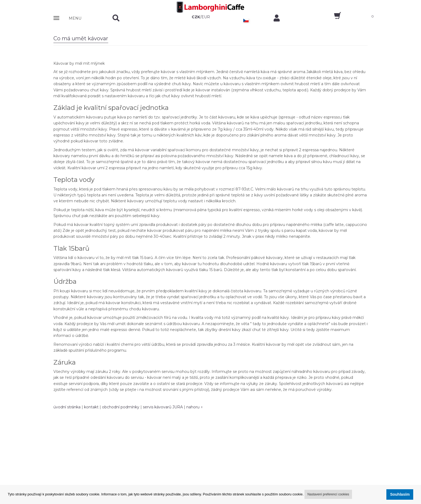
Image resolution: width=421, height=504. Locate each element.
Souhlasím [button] (400, 494)
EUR (206, 17)
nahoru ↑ (195, 407)
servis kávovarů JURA (163, 407)
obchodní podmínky (121, 407)
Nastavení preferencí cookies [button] (328, 494)
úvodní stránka (67, 407)
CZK (196, 17)
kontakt (91, 407)
